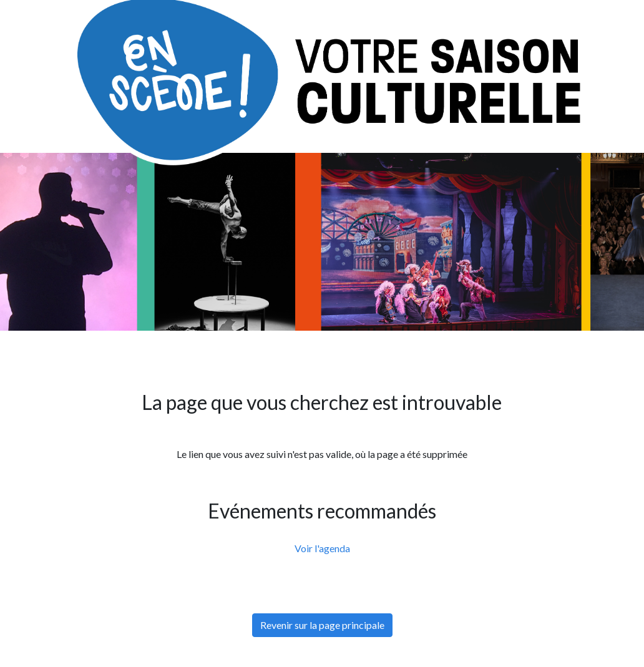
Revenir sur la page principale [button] (322, 625)
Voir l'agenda (322, 548)
